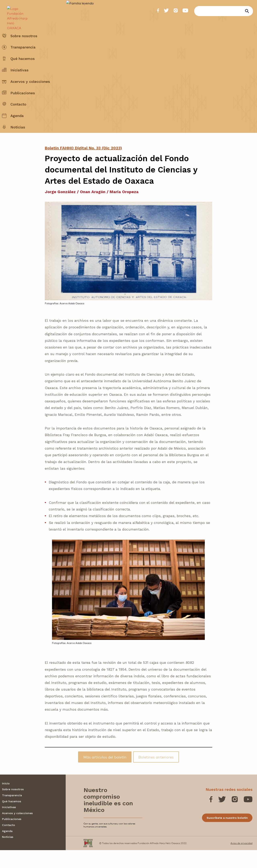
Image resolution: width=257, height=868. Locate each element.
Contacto (18, 114)
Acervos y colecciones (30, 91)
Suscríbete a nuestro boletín (227, 836)
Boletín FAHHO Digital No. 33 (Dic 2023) (83, 166)
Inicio (6, 801)
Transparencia (23, 57)
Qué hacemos (23, 68)
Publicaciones (23, 103)
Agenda (17, 126)
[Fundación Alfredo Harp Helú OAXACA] (15, 15)
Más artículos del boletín (105, 775)
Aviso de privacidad (241, 861)
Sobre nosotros (24, 46)
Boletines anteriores (156, 775)
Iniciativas (19, 80)
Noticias (18, 137)
